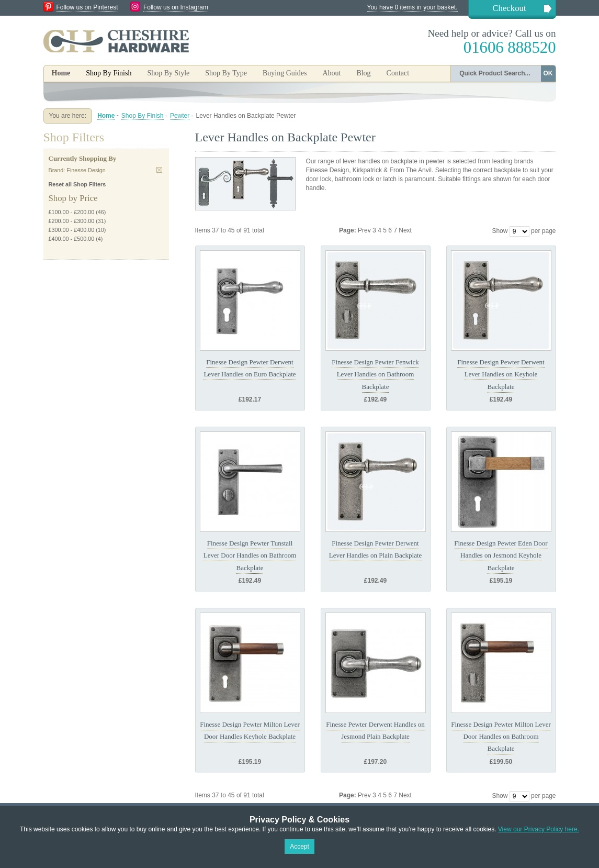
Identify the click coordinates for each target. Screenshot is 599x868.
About (331, 73)
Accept (299, 847)
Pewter (180, 116)
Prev (365, 230)
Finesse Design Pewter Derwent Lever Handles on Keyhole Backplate (501, 374)
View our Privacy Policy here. (539, 829)
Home (61, 73)
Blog (363, 73)
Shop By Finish (143, 116)
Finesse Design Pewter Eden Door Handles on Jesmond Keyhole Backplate (501, 555)
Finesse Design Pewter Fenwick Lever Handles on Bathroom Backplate (375, 374)
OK (548, 73)
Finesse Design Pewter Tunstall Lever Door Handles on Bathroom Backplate (250, 555)
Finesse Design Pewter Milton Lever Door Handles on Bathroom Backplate (501, 737)
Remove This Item (159, 170)
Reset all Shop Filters (77, 184)
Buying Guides (285, 73)
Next (405, 230)
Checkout (509, 8)
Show (500, 231)
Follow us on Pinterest (87, 7)
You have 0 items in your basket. (412, 7)
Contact (398, 73)
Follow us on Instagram (176, 7)
